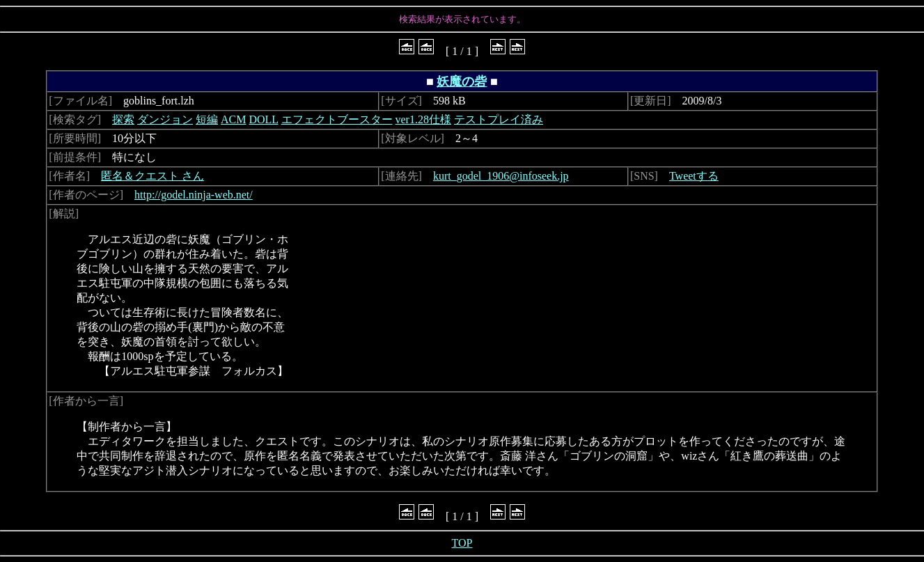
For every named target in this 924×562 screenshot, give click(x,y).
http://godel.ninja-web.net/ (194, 195)
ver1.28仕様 (423, 119)
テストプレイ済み (499, 119)
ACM (233, 119)
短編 (207, 119)
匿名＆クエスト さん (152, 176)
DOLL (263, 119)
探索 (123, 119)
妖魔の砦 (462, 81)
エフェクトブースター (337, 119)
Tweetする (694, 176)
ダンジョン (165, 119)
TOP (462, 543)
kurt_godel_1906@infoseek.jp (501, 176)
